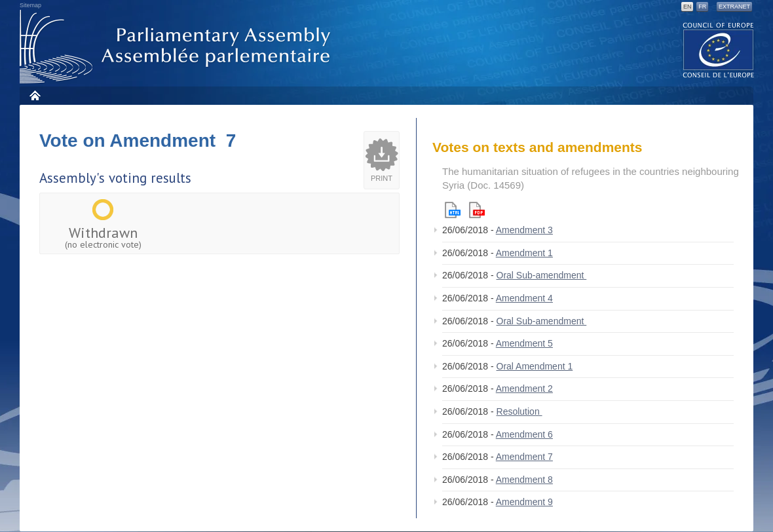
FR (702, 7)
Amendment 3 (524, 230)
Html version (453, 210)
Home (34, 95)
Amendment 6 (524, 434)
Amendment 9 (524, 502)
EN (688, 7)
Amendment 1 (524, 253)
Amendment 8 (524, 480)
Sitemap (30, 5)
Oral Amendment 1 (535, 366)
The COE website (719, 49)
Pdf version (477, 210)
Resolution (519, 411)
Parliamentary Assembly (178, 47)
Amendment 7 (524, 457)
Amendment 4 (524, 298)
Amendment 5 (524, 343)
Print (382, 178)
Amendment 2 (524, 389)
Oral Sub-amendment (542, 275)
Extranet (734, 7)
